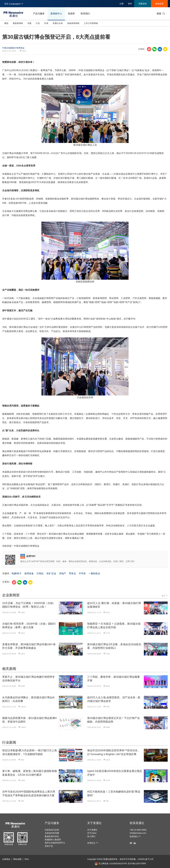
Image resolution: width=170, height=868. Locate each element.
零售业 (72, 573)
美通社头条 (58, 23)
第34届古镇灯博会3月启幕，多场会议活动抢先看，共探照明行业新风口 (114, 646)
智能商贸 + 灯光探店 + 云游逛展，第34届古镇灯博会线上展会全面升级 (114, 626)
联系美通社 (137, 823)
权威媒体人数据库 (53, 840)
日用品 (40, 573)
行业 (38, 23)
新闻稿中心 (56, 14)
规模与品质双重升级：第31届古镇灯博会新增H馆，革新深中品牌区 (29, 720)
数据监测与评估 (52, 836)
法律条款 (6, 859)
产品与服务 (39, 14)
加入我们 (91, 836)
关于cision (92, 833)
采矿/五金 (51, 573)
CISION (141, 859)
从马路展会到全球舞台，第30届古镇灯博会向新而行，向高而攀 (28, 699)
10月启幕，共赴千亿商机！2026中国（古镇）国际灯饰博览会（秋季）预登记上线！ (29, 605)
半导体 (82, 573)
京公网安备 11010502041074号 (111, 864)
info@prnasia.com (138, 833)
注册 (121, 4)
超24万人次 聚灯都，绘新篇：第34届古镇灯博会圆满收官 (114, 605)
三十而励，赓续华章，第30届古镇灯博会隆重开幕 (113, 679)
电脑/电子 (17, 573)
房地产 (63, 573)
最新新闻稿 (18, 23)
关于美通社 (94, 823)
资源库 (71, 14)
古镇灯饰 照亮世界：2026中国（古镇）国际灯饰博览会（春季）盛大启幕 (29, 626)
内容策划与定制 (52, 830)
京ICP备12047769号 (137, 864)
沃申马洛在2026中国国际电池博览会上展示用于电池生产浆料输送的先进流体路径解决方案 (29, 793)
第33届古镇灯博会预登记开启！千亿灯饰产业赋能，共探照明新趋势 (113, 720)
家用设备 (29, 573)
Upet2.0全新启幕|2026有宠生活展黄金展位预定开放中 (115, 773)
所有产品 (49, 846)
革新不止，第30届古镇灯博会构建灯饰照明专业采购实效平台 (28, 679)
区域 (46, 23)
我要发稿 (143, 4)
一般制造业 (94, 573)
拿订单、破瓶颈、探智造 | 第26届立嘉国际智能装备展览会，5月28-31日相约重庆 (30, 773)
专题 (29, 23)
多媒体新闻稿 (73, 23)
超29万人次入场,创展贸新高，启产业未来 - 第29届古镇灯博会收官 (114, 699)
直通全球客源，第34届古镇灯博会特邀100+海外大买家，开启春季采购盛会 (29, 646)
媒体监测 (159, 4)
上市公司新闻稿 (91, 23)
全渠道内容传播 (52, 833)
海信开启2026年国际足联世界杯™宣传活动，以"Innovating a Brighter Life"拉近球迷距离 (114, 752)
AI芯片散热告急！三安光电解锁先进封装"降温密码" (114, 793)
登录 (130, 4)
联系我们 (85, 14)
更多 (165, 596)
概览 (6, 23)
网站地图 (17, 859)
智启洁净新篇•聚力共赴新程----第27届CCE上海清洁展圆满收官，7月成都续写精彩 (29, 752)
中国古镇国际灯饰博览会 (13, 48)
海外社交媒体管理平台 (55, 843)
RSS (27, 859)
